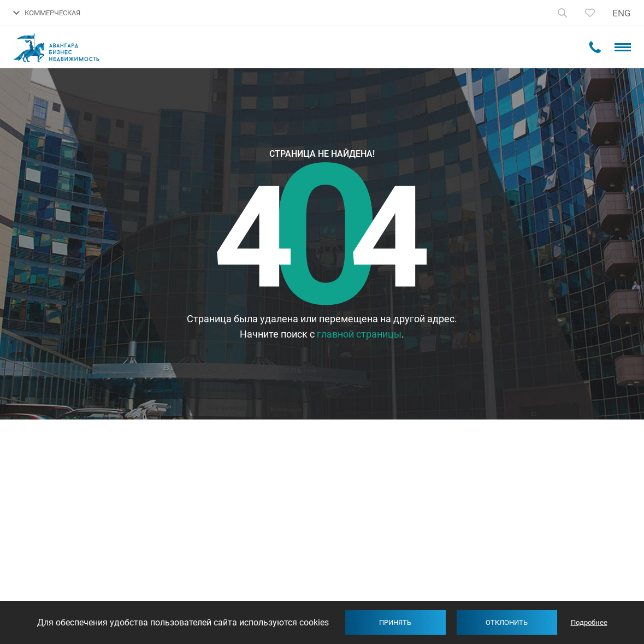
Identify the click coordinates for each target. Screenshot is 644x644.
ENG (622, 13)
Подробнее (589, 622)
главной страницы (359, 334)
